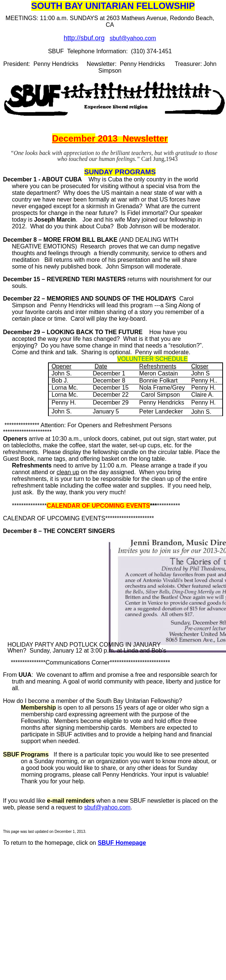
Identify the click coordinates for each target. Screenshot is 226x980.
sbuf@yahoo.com (133, 38)
